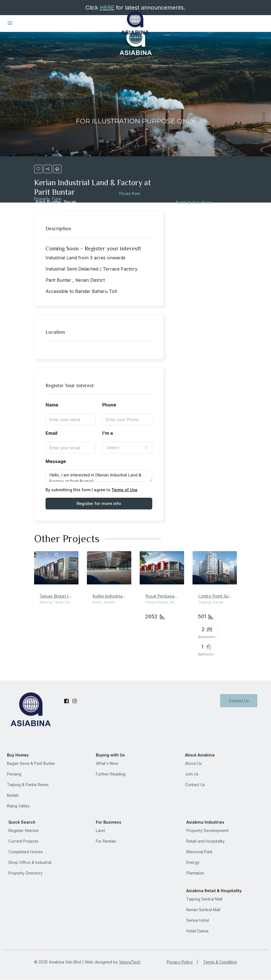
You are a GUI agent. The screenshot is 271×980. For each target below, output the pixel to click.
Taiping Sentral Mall (204, 899)
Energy (193, 862)
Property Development (207, 830)
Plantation (195, 873)
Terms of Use (124, 490)
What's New (107, 763)
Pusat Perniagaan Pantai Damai (176, 596)
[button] (38, 169)
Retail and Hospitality (205, 841)
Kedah (13, 795)
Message (56, 461)
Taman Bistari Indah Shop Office (71, 596)
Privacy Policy (180, 962)
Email (51, 433)
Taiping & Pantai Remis (28, 785)
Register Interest (23, 830)
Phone (109, 405)
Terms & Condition (220, 962)
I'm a (108, 433)
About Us (193, 763)
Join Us (192, 774)
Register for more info (99, 503)
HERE (107, 8)
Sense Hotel (198, 920)
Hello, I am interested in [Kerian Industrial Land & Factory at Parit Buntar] (99, 476)
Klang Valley (18, 806)
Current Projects (23, 841)
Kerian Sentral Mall (203, 910)
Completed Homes (26, 852)
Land (100, 830)
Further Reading (111, 774)
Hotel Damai (197, 931)
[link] (56, 568)
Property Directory (26, 873)
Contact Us (239, 701)
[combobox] (127, 448)
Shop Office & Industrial (30, 862)
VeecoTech (130, 962)
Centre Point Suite (216, 596)
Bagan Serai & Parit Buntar (31, 763)
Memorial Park (199, 852)
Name (52, 405)
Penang (14, 774)
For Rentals (106, 841)
